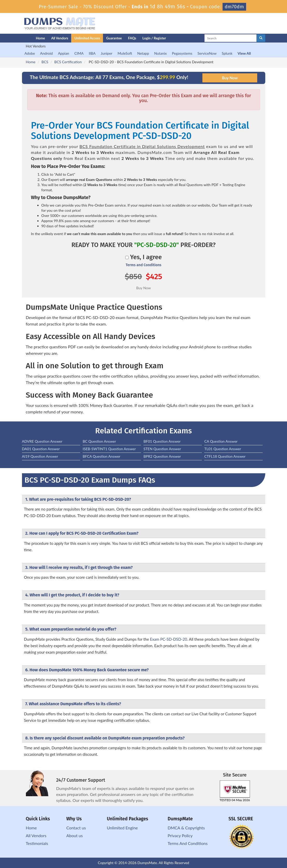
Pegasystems (182, 53)
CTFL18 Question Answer (225, 456)
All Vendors (60, 38)
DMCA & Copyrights (186, 828)
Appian (64, 53)
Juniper (106, 53)
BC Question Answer (99, 441)
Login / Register (154, 38)
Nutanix (161, 53)
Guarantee (114, 38)
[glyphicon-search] (261, 38)
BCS (45, 62)
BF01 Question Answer (162, 441)
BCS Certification (68, 62)
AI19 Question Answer (40, 456)
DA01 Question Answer (41, 449)
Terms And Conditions (188, 843)
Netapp (143, 53)
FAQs (132, 38)
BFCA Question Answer (101, 456)
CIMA (79, 53)
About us (74, 835)
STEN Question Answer (162, 449)
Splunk (227, 53)
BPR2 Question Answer (162, 456)
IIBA (92, 53)
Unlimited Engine (122, 828)
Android (46, 53)
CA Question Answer (221, 441)
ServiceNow (207, 53)
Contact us (76, 828)
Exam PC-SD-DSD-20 (168, 639)
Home (41, 38)
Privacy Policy (180, 835)
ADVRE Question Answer (42, 441)
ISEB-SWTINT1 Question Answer (109, 449)
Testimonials (37, 843)
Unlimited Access (87, 38)
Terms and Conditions (143, 265)
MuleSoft (125, 53)
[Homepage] (19, 38)
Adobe (30, 53)
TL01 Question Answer (223, 449)
